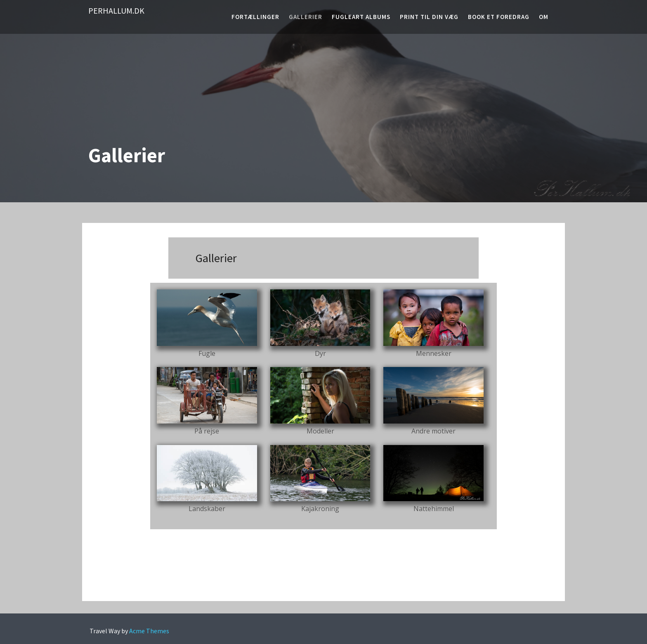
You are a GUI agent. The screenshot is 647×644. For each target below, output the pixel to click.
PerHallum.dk (116, 11)
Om (544, 17)
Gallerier (306, 17)
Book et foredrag (499, 17)
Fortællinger (255, 17)
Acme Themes (149, 631)
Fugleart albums (361, 17)
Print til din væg (429, 17)
